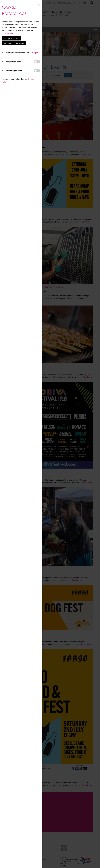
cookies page (8, 33)
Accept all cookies (12, 38)
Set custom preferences (14, 43)
